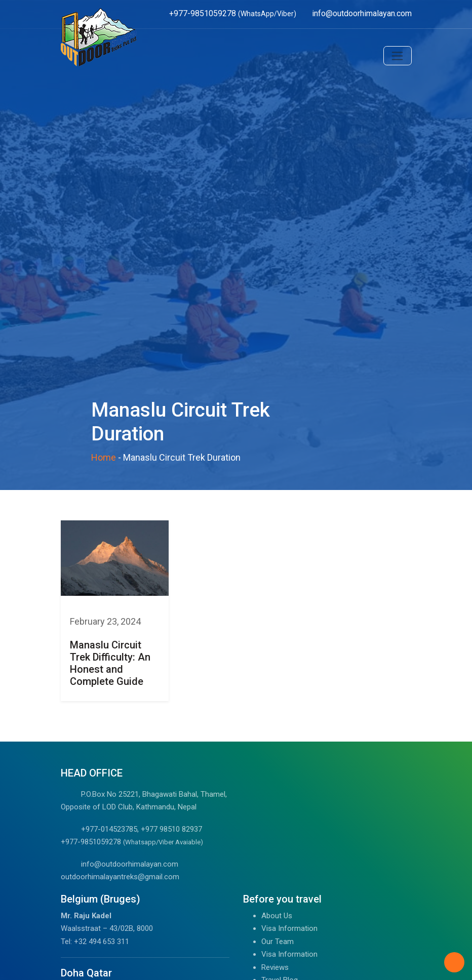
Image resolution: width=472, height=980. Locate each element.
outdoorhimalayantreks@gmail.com (120, 877)
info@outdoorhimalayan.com (130, 864)
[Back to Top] (454, 962)
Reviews (275, 967)
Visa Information (289, 928)
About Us (277, 916)
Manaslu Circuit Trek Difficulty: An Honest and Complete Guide (110, 663)
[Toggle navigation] (398, 56)
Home (104, 457)
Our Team (278, 942)
